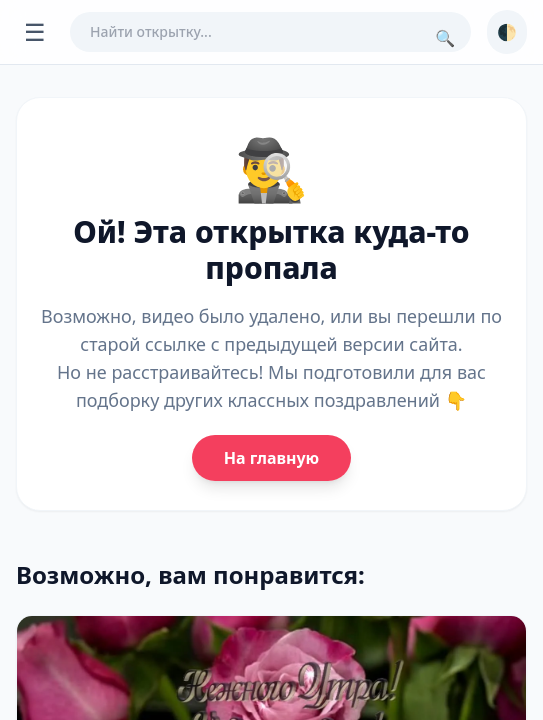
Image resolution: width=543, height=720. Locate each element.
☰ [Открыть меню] (35, 31)
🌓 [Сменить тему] (507, 32)
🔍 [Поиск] (445, 38)
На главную (271, 458)
